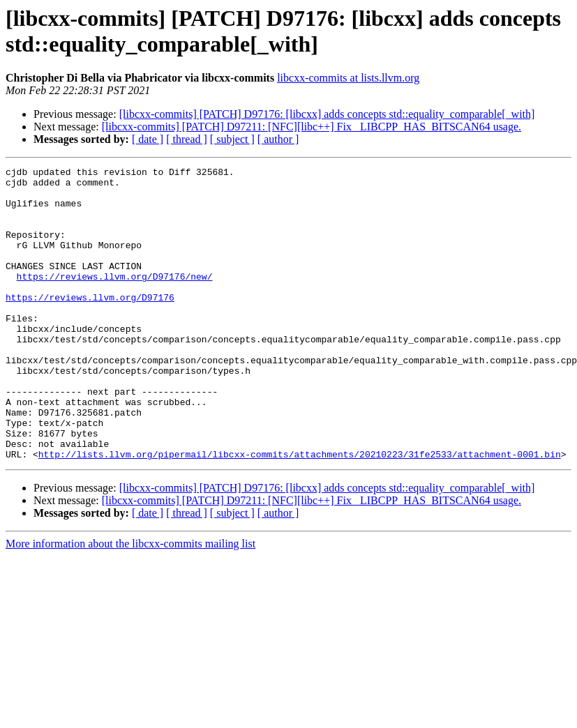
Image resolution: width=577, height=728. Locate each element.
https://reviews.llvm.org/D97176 (90, 324)
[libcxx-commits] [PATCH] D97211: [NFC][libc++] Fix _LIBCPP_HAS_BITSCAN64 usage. (312, 127)
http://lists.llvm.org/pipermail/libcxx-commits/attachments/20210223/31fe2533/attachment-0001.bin (300, 513)
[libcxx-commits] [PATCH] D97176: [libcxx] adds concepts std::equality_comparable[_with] (327, 114)
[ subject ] (232, 139)
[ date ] (148, 139)
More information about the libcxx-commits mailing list (130, 602)
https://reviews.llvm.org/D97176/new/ (115, 299)
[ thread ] (187, 139)
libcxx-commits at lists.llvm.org (348, 78)
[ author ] (278, 139)
